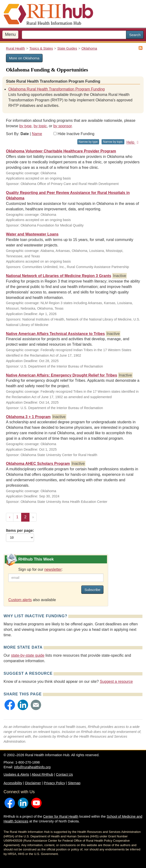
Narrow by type (88, 142)
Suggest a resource (116, 682)
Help (133, 142)
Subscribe (92, 590)
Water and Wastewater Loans (32, 234)
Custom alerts (20, 600)
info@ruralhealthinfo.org (32, 767)
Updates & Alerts (16, 774)
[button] (10, 705)
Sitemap (74, 783)
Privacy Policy (54, 783)
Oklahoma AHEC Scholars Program (38, 464)
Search (135, 35)
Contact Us (64, 774)
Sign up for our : (41, 569)
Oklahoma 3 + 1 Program (28, 417)
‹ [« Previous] (10, 517)
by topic (40, 126)
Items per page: (20, 535)
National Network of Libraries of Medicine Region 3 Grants (59, 276)
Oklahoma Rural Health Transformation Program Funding (57, 89)
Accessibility (13, 783)
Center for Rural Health (61, 816)
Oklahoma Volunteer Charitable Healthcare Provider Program (61, 151)
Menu (10, 34)
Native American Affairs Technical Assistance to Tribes (55, 334)
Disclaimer (33, 783)
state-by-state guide (28, 655)
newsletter (53, 569)
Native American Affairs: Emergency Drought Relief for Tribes (61, 375)
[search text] (74, 35)
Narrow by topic (113, 142)
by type (25, 126)
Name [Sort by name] (37, 134)
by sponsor (62, 126)
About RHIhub (42, 774)
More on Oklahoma (24, 58)
